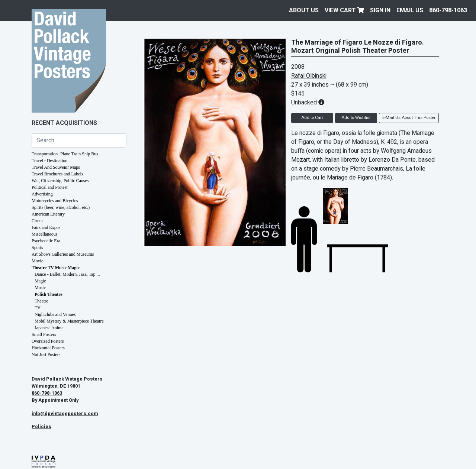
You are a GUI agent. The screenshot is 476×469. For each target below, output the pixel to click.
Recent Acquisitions (64, 123)
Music (40, 288)
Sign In (380, 10)
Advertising (42, 194)
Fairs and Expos (46, 227)
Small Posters (44, 334)
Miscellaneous (44, 234)
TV (38, 308)
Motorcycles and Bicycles (55, 201)
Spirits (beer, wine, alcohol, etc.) (61, 207)
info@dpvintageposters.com (65, 414)
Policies (41, 427)
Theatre (41, 301)
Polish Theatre (49, 294)
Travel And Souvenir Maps (56, 167)
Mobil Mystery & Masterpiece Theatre (69, 321)
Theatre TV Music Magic (56, 268)
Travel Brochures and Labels (57, 174)
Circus (37, 221)
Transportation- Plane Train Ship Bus (65, 154)
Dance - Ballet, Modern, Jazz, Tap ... (67, 274)
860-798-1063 (448, 10)
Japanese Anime (49, 328)
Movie (37, 261)
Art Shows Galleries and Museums (63, 254)
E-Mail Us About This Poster (409, 118)
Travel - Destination (49, 161)
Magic (40, 281)
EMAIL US (410, 10)
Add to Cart (312, 118)
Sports (37, 248)
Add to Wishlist (356, 118)
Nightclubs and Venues (55, 314)
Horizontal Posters (48, 348)
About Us (304, 10)
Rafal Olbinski (309, 76)
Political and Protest (50, 187)
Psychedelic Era (46, 241)
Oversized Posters (48, 341)
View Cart (344, 10)
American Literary (48, 214)
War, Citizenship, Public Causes (60, 181)
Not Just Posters (46, 355)
